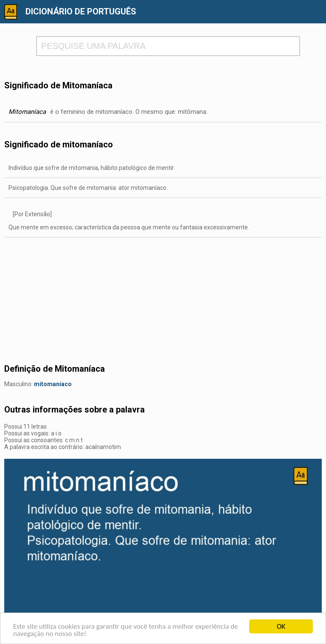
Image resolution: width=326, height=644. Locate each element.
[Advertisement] (163, 297)
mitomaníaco (53, 384)
